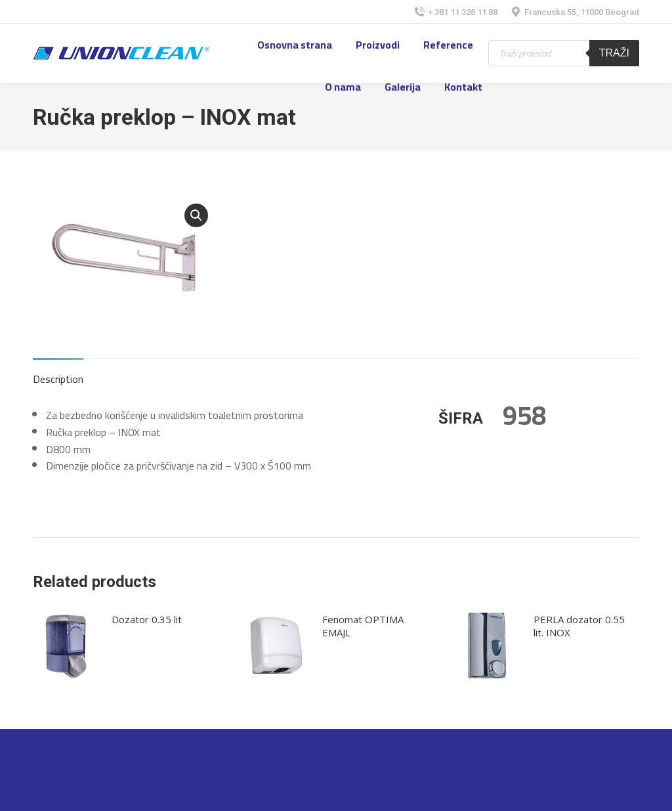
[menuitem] (295, 45)
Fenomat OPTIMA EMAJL (363, 626)
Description (58, 379)
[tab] (58, 373)
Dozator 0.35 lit (147, 619)
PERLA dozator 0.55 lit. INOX (579, 626)
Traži (614, 53)
